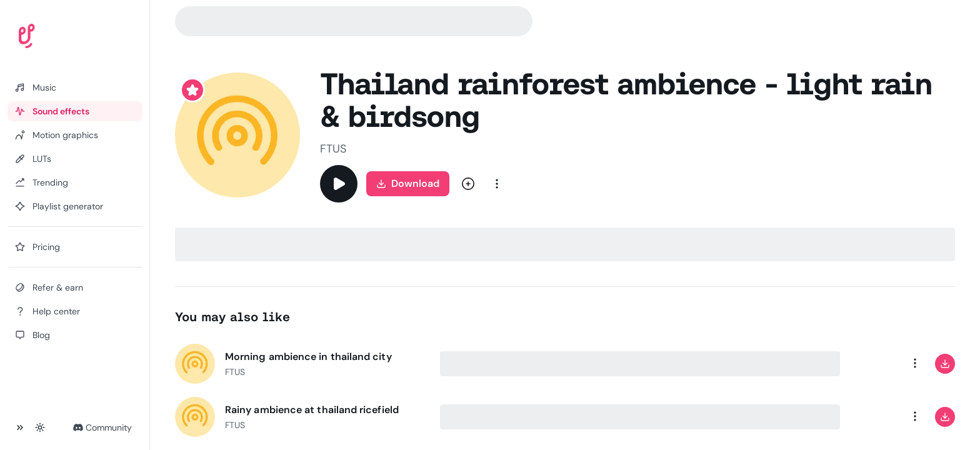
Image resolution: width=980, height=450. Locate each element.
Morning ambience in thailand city (308, 357)
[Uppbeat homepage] (62, 39)
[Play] (339, 184)
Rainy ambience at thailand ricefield (312, 410)
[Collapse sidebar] (20, 427)
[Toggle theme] (40, 427)
